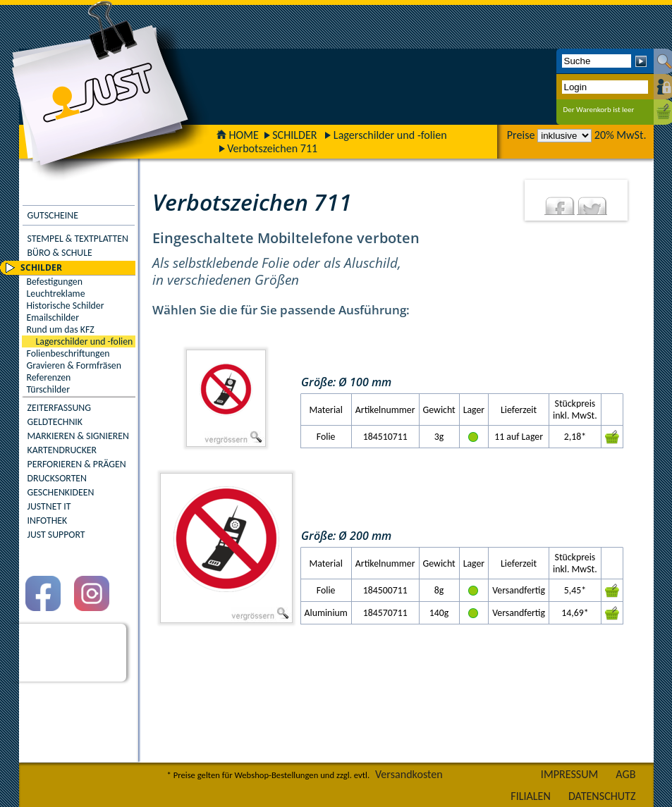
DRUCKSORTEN (57, 478)
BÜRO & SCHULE (60, 253)
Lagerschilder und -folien (390, 135)
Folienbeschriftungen (68, 353)
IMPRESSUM (570, 774)
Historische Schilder (66, 306)
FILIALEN (531, 796)
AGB (625, 774)
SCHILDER (294, 135)
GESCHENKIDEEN (61, 492)
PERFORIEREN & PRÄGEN (77, 464)
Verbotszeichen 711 (272, 148)
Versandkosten (409, 774)
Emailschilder (53, 318)
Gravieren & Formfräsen (74, 365)
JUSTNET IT (49, 506)
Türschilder (49, 389)
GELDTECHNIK (55, 422)
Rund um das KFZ (61, 329)
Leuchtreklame (56, 294)
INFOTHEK (48, 520)
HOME (238, 135)
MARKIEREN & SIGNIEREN (78, 436)
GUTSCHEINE (53, 215)
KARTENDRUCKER (62, 450)
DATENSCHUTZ (602, 796)
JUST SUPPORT (56, 535)
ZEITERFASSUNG (59, 408)
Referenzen (49, 377)
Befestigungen (55, 282)
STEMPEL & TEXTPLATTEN (78, 239)
